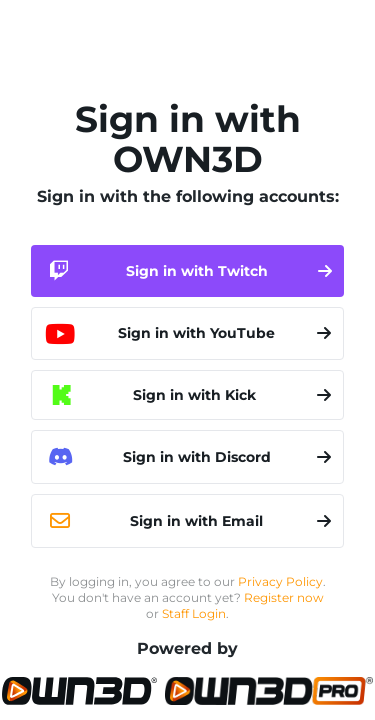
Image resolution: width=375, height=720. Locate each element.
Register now (284, 597)
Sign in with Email (187, 521)
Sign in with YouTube (187, 333)
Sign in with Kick (191, 395)
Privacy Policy (280, 581)
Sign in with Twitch (187, 271)
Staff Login (194, 613)
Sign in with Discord (187, 457)
